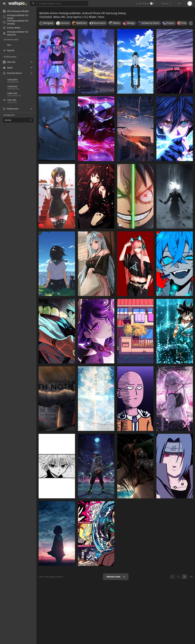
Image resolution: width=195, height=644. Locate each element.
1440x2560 (12, 86)
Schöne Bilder (12, 28)
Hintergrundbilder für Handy (16, 17)
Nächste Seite (116, 577)
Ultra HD (9, 62)
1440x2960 (12, 80)
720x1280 (22, 100)
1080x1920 (12, 93)
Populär (11, 50)
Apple (8, 68)
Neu (9, 45)
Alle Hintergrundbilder (16, 11)
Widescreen (11, 109)
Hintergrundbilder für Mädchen (16, 33)
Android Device (12, 73)
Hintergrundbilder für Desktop (16, 22)
